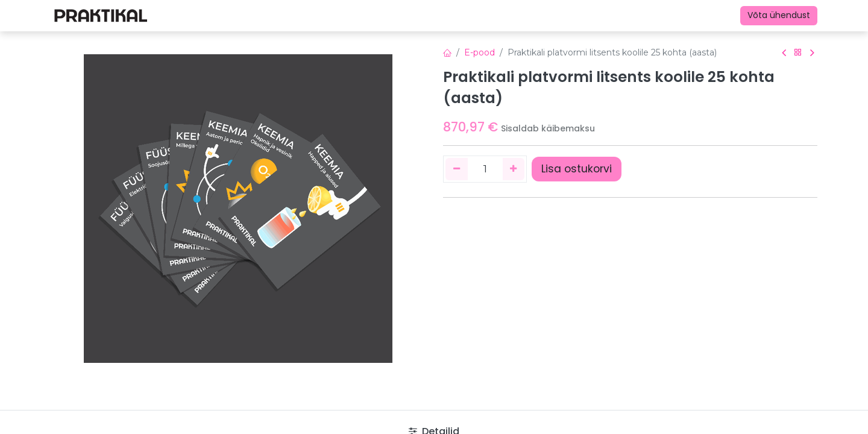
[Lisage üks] (514, 169)
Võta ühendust (779, 15)
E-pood (480, 52)
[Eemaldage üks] (457, 169)
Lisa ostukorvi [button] (577, 169)
